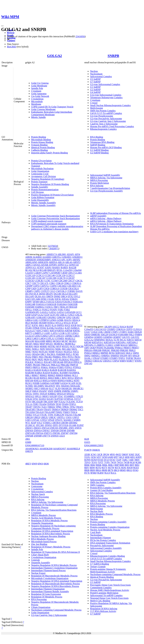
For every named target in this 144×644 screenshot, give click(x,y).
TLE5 (44, 407)
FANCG (49, 307)
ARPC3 (29, 265)
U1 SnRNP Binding (99, 150)
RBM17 (35, 375)
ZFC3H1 (40, 425)
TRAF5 (47, 409)
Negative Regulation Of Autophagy (48, 179)
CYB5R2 (71, 291)
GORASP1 (30, 317)
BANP (130, 327)
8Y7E (87, 473)
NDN (42, 349)
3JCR (100, 454)
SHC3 (37, 388)
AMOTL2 (57, 257)
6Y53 (106, 460)
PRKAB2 (65, 365)
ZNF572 (48, 433)
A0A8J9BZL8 (73, 449)
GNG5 (71, 315)
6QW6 (87, 460)
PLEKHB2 (109, 348)
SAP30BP (55, 383)
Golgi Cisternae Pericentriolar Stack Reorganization (55, 216)
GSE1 (36, 320)
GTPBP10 (44, 320)
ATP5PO (53, 265)
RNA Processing (39, 599)
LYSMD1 (60, 339)
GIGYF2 (135, 337)
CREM (107, 332)
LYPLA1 (50, 339)
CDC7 (28, 283)
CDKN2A (120, 329)
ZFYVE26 (64, 425)
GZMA (53, 320)
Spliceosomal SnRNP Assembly (105, 175)
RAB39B (30, 373)
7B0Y (137, 460)
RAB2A (45, 370)
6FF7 (116, 457)
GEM (28, 315)
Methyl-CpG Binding (100, 601)
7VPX (107, 462)
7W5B (126, 462)
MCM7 (65, 341)
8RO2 (129, 470)
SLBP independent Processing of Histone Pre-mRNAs (115, 213)
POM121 (39, 362)
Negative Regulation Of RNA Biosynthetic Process (55, 586)
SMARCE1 (78, 388)
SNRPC (75, 391)
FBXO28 (73, 307)
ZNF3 (71, 428)
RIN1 (64, 378)
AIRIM (29, 257)
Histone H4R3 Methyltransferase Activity (110, 590)
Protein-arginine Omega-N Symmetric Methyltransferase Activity (108, 570)
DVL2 (77, 296)
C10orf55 (89, 329)
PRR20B (97, 350)
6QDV (139, 457)
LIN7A (52, 336)
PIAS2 (28, 357)
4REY (28, 464)
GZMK (60, 320)
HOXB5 (34, 323)
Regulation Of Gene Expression (46, 594)
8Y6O (135, 470)
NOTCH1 (43, 352)
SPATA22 (30, 396)
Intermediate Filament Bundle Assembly (50, 591)
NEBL (58, 349)
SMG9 (35, 391)
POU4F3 (48, 362)
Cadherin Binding (39, 150)
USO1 (69, 417)
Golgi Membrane (39, 86)
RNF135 (79, 378)
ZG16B (73, 425)
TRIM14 (56, 409)
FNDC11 (37, 310)
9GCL (113, 473)
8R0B (104, 470)
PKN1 (77, 357)
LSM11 (110, 345)
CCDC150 (61, 275)
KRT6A (61, 331)
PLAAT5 (54, 360)
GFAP (34, 315)
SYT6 (28, 402)
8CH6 (138, 462)
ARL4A (69, 262)
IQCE (67, 325)
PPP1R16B (58, 362)
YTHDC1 (47, 423)
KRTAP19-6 (110, 342)
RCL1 (75, 375)
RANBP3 (64, 373)
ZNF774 (46, 436)
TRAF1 (80, 407)
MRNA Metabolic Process (43, 515)
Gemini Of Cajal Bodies (101, 490)
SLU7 (52, 388)
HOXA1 (109, 340)
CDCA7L (44, 283)
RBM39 (60, 375)
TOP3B (129, 358)
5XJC (137, 454)
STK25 (80, 396)
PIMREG (57, 357)
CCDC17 (70, 275)
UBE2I (37, 417)
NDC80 (80, 346)
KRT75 (29, 333)
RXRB (36, 383)
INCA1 (123, 340)
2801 (28, 439)
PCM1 (76, 354)
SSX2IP (53, 396)
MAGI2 (124, 345)
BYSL (59, 270)
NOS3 (35, 352)
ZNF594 (73, 433)
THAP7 (29, 407)
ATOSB (44, 265)
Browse (11, 33)
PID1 (41, 357)
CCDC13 (40, 275)
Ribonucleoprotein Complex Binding (107, 556)
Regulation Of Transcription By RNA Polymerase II (55, 552)
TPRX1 (66, 407)
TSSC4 (74, 412)
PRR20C (106, 350)
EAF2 (28, 299)
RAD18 (46, 373)
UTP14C (35, 420)
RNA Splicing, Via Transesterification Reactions (54, 510)
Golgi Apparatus (39, 94)
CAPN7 (45, 273)
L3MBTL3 (100, 345)
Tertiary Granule (98, 567)
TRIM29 (64, 409)
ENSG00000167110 (35, 445)
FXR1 (61, 310)
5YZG (87, 457)
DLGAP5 (30, 296)
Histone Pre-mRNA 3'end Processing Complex (112, 126)
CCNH (54, 281)
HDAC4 (76, 320)
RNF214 (47, 381)
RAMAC (55, 373)
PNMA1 (119, 348)
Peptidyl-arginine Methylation (104, 593)
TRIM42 (73, 409)
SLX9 (58, 388)
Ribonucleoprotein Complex (103, 129)
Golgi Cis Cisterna (40, 83)
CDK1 (52, 283)
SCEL (79, 383)
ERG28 (105, 335)
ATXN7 (41, 268)
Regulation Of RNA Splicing (104, 609)
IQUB (74, 325)
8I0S (127, 465)
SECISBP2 (39, 386)
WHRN (77, 420)
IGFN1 (35, 325)
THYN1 (37, 407)
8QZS (136, 468)
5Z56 (93, 457)
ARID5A (53, 262)
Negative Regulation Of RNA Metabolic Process (54, 565)
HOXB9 (43, 323)
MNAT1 (49, 344)
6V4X (100, 460)
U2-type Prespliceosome (102, 116)
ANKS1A (56, 260)
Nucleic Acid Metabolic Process (46, 518)
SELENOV (50, 386)
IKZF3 (48, 325)
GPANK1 (52, 317)
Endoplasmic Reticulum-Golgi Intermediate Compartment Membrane (52, 113)
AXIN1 (48, 268)
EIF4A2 (66, 299)
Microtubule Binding (41, 140)
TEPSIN (51, 404)
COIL (100, 332)
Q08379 (29, 451)
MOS (37, 346)
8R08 (87, 470)
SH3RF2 (29, 388)
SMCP (28, 391)
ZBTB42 (73, 423)
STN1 (35, 399)
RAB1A (29, 370)
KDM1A (75, 328)
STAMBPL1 (70, 396)
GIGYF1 (126, 337)
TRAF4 (40, 409)
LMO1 (76, 336)
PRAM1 (37, 365)
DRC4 (64, 296)
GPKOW (61, 317)
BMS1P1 (52, 270)
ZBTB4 (65, 423)
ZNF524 (39, 433)
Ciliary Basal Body (40, 555)
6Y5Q (112, 460)
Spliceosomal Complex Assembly (106, 548)
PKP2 (40, 360)
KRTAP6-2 (132, 342)
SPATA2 (70, 394)
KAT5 (68, 328)
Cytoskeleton (37, 99)
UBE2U (44, 417)
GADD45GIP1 (32, 312)
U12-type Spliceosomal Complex (106, 95)
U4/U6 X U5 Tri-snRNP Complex (106, 113)
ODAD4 (36, 354)
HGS (28, 323)
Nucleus (94, 71)
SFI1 (58, 386)
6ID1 (133, 457)
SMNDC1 (96, 356)
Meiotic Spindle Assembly (44, 203)
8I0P (117, 465)
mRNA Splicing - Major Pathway (106, 218)
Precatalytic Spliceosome (102, 545)
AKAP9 (108, 327)
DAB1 (131, 332)
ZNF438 (55, 431)
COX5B (64, 289)
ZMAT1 (29, 428)
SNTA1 (29, 394)
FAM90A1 (40, 307)
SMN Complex (97, 485)
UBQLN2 (98, 361)
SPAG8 (136, 356)
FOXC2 (46, 310)
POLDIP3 (75, 360)
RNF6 (54, 381)
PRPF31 (36, 367)
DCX (36, 294)
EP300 (36, 302)
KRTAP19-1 (98, 342)
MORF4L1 (59, 344)
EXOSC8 (113, 335)
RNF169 (29, 381)
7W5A (120, 462)
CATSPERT (55, 273)
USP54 (116, 361)
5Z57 (99, 457)
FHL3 (131, 335)
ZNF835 (55, 436)
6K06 (46, 464)
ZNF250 (54, 428)
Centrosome (37, 486)
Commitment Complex (101, 588)
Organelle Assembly (41, 563)
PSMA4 (53, 367)
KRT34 (138, 340)
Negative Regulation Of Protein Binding (50, 184)
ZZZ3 (62, 436)
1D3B (87, 454)
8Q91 (124, 468)
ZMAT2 (37, 428)
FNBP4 (138, 335)
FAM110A (78, 302)
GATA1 (53, 312)
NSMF (52, 352)
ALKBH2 (37, 257)
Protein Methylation (99, 183)
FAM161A (41, 304)
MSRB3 (44, 346)
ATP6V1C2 (63, 265)
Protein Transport (39, 182)
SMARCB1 (67, 388)
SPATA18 (61, 394)
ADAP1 (70, 254)
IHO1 (42, 325)
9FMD (93, 473)
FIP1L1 (29, 310)
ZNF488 (71, 431)
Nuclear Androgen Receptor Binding (48, 536)
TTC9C (44, 415)
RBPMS (104, 353)
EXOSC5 (68, 302)
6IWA (40, 464)
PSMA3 (88, 353)
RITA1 (71, 378)
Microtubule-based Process (44, 542)
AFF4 (77, 254)
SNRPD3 (115, 356)
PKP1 (34, 360)
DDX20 (138, 332)
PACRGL (51, 354)
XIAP (33, 423)
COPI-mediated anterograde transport (49, 224)
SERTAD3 (120, 353)
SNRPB (113, 56)
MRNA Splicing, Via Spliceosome (106, 178)
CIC (79, 286)
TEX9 (58, 404)
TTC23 (36, 415)
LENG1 (75, 333)
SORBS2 (52, 394)
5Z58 (104, 457)
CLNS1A (137, 329)
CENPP (29, 286)
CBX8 (64, 273)
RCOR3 (29, 378)
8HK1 (111, 465)
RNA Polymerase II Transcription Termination (112, 224)
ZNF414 (38, 431)
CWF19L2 (61, 291)
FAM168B (123, 335)
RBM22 (44, 375)
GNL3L (79, 315)
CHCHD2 (62, 286)
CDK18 (60, 283)
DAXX (79, 291)
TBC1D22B (37, 402)
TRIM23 (88, 361)
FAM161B (51, 304)
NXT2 (76, 352)
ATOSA (37, 265)
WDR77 (130, 361)
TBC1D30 (48, 402)
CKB (34, 289)
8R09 (92, 470)
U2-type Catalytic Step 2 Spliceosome (108, 121)
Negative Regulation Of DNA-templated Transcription (57, 581)
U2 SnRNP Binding (99, 153)
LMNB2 (69, 336)
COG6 (46, 289)
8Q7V (105, 468)
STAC (60, 396)
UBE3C (52, 417)
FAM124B (30, 304)
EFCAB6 (36, 299)
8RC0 (117, 470)
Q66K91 (96, 450)
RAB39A (71, 370)
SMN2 (87, 356)
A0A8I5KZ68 (46, 449)
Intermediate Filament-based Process (48, 570)
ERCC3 (43, 302)
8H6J (93, 465)
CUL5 (52, 291)
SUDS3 (42, 399)
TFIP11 (73, 404)
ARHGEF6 (43, 262)
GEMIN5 (98, 337)
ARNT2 (77, 262)
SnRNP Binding (98, 145)
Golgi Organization (40, 171)
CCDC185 (30, 278)
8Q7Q (98, 468)
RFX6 (112, 353)
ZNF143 (88, 363)
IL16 (54, 325)
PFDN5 (100, 348)
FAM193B (73, 304)
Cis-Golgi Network (40, 96)
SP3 (130, 356)
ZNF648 (29, 436)
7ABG (125, 460)
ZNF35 (78, 428)
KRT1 (46, 331)
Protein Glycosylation (41, 161)
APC (63, 260)
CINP (28, 289)
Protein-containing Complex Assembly (108, 522)
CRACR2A (73, 289)
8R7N (111, 470)
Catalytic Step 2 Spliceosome (104, 124)
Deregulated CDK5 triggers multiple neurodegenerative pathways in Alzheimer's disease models (57, 228)
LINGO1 (60, 336)
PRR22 (132, 350)
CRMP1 (29, 291)
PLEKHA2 (64, 360)
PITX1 (71, 357)
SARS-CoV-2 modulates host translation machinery (114, 232)
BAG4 (123, 327)
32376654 (53, 246)
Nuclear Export (38, 573)
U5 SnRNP (95, 79)
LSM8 (117, 345)
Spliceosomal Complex (101, 76)
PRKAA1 (46, 365)
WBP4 (123, 361)
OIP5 (87, 348)
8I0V (87, 468)
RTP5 (77, 381)
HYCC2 (59, 323)
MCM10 (57, 341)
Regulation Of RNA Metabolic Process (49, 521)
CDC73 (35, 283)
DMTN (50, 296)
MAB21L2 (70, 339)
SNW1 (36, 394)
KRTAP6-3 (89, 345)
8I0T (132, 465)
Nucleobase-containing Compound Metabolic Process (56, 610)
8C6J (133, 462)
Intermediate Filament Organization (48, 589)
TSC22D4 (30, 412)
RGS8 (36, 378)
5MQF (125, 454)
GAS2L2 (44, 312)
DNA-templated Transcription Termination (110, 543)
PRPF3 (29, 367)
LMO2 (29, 339)
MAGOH (30, 341)
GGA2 (41, 315)
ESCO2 (51, 302)
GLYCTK (54, 315)
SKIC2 (129, 353)
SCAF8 (72, 383)
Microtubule (37, 101)
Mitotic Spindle (38, 117)
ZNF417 (46, 431)
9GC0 (107, 473)
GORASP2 (41, 317)
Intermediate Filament (100, 538)
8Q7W (111, 468)
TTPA (50, 415)
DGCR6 (57, 294)
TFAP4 (65, 404)
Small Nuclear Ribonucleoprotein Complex (110, 105)
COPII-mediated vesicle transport (47, 221)
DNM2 (57, 296)
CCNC (48, 281)
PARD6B (61, 354)
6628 (87, 439)
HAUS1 (68, 320)
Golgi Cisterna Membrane (43, 109)
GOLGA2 (54, 56)
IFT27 (28, 325)
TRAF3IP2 (30, 409)
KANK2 (51, 328)
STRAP (96, 358)
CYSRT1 (123, 332)
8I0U (137, 465)
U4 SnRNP (95, 92)
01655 (87, 442)
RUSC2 (29, 383)
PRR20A (88, 350)
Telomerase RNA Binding (102, 142)
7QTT (101, 462)
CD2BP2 (111, 329)
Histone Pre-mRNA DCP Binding (106, 147)
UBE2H (29, 417)
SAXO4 (64, 383)
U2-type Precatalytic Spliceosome (106, 119)
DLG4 (65, 294)
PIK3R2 (48, 357)
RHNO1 (44, 378)
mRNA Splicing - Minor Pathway (106, 221)
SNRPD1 (106, 356)
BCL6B (43, 270)
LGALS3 (30, 336)
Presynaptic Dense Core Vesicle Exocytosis (110, 585)
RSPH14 (62, 381)
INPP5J (60, 325)
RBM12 (96, 353)
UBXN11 (107, 361)
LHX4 (37, 336)
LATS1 (54, 333)
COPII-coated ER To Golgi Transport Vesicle (52, 107)
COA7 (87, 332)
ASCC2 (116, 327)
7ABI (131, 460)
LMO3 (35, 339)
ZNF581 (56, 433)
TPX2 (73, 407)
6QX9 (94, 460)
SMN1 (136, 353)
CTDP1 (114, 332)
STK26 (29, 399)
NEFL (74, 349)
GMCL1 (64, 315)
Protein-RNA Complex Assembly (106, 488)
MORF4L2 (70, 344)
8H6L (105, 465)
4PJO (112, 454)
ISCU (80, 325)
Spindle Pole (37, 88)
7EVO (94, 462)
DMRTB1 (96, 335)
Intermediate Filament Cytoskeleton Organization (54, 568)
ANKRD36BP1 (44, 260)
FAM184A (62, 304)
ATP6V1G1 (31, 268)
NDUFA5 (50, 349)
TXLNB (77, 415)
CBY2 (71, 273)
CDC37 (71, 281)
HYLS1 (67, 323)
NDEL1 (36, 349)
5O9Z (131, 454)
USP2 (28, 420)
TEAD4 (43, 404)
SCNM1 (29, 386)
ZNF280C (63, 428)
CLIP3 (40, 289)
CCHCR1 (39, 281)
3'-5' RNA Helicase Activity (103, 611)
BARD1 (64, 268)
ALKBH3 (47, 257)
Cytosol (94, 103)
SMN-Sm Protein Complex (103, 111)
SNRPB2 (66, 391)
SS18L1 (88, 358)
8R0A (98, 470)
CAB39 (37, 273)
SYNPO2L (69, 399)
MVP (59, 346)
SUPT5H (59, 399)
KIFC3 (40, 331)
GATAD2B (70, 312)
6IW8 (34, 464)
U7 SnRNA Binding (99, 564)
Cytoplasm (36, 91)
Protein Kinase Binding (42, 142)
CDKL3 (68, 283)
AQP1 (69, 260)
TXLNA (69, 415)
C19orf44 (77, 270)
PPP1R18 (68, 362)
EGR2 (51, 299)
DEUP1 (49, 294)
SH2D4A (65, 386)
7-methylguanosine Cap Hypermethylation (110, 188)
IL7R (117, 340)
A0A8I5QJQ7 (60, 449)
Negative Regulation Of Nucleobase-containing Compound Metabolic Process (53, 527)
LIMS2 (44, 336)
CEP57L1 (45, 286)
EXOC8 (59, 302)
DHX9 (87, 335)
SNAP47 (43, 391)
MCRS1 (73, 341)
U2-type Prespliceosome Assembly (106, 191)
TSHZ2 (59, 412)
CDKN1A (76, 283)
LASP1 (47, 333)
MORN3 (29, 346)
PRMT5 (127, 348)
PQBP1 (29, 365)
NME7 (29, 352)
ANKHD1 (67, 257)
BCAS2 (29, 270)
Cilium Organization (41, 607)
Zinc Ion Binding (39, 544)
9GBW (100, 473)
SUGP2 (50, 399)
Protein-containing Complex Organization (110, 527)
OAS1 (28, 354)
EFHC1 (44, 299)
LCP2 (68, 333)
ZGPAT (80, 425)
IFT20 (74, 323)
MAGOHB (40, 341)
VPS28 (51, 420)
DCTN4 (29, 294)
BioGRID (12, 47)
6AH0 (110, 457)
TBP (56, 402)
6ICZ (122, 457)
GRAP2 (76, 317)
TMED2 (51, 407)
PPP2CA (77, 362)
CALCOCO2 (100, 329)
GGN (47, 315)
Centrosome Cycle (40, 174)
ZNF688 (38, 436)
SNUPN (124, 356)
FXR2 (67, 310)
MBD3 (49, 341)
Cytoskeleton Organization (44, 557)
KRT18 (53, 331)
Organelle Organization (42, 523)
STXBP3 (113, 358)
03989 (28, 442)
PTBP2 (61, 367)
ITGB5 (29, 328)
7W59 (113, 462)
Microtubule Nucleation (42, 168)
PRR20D (115, 350)
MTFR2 (52, 346)
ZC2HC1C (30, 425)
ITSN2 (43, 328)
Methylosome (96, 108)
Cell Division (37, 192)
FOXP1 (54, 310)
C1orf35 (29, 273)
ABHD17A (52, 254)
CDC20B (63, 281)
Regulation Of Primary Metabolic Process (51, 547)
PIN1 (64, 357)
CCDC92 (30, 281)
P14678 (88, 450)
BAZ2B (73, 268)
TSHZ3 (66, 412)
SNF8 (51, 391)
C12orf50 (67, 270)
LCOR (62, 333)
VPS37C (59, 420)
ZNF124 (45, 428)
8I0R (122, 465)
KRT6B (69, 331)
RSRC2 (70, 381)
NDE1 (28, 349)
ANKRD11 (77, 257)
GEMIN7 (117, 337)
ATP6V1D (74, 265)
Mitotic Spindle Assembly (43, 205)
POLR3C (30, 362)
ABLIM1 (62, 254)
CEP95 (53, 286)
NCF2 (73, 346)
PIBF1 (35, 357)
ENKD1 (74, 299)
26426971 (54, 249)
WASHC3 (68, 420)
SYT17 (78, 399)
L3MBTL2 (38, 333)
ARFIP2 (76, 260)
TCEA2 (62, 402)
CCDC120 (30, 275)
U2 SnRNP (95, 90)
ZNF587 (65, 433)
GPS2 (69, 317)
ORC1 (43, 354)
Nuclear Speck (38, 494)
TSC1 (80, 409)
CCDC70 (61, 278)
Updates (11, 41)
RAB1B (37, 370)
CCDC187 (41, 278)
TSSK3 (29, 415)
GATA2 (60, 312)
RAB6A (38, 373)
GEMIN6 (107, 337)
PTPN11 (68, 367)
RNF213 (38, 381)
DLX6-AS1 (40, 296)
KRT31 (130, 340)
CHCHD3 (72, 286)
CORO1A (55, 289)
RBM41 (68, 375)
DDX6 (42, 294)
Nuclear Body (97, 511)
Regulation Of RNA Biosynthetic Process (51, 534)
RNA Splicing (97, 186)
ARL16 (61, 262)
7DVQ (87, 462)
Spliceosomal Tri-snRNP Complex (106, 595)
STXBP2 (104, 358)
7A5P (118, 460)
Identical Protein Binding (43, 147)
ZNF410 (29, 431)
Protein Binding (39, 137)
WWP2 (138, 361)
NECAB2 (66, 349)
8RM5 (123, 470)
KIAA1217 (31, 331)
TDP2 (36, 404)
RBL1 (28, 375)
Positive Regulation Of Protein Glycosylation (52, 195)
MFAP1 (29, 344)
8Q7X (118, 468)
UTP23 (44, 420)
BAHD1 (56, 268)
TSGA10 (40, 412)
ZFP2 (55, 425)
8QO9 (130, 468)
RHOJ (51, 378)
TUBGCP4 (59, 415)
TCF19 (79, 402)
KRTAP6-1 (121, 342)
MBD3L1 (133, 345)
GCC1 (79, 312)
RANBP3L (74, 373)
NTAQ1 (59, 352)
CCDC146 (50, 275)
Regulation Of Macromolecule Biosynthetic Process (55, 584)
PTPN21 (77, 367)
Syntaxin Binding (39, 145)
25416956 (80, 36)
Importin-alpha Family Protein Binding (49, 153)
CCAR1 (78, 273)
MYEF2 (65, 346)
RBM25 (52, 375)
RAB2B (54, 370)
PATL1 (69, 354)
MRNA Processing (99, 180)
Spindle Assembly (40, 187)
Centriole (36, 560)
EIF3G (58, 299)
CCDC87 (70, 278)
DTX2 (71, 296)
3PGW (106, 454)
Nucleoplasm (96, 74)
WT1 (28, 423)
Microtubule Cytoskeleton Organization (50, 578)
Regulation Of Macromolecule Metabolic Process (54, 576)
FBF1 (56, 307)
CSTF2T (45, 291)
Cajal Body (95, 532)
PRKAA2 (56, 365)
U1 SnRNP (95, 87)
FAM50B (30, 307)
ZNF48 (63, 431)
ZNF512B (30, 433)
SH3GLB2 (75, 386)
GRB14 (29, 320)
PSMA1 (45, 367)
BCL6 (36, 270)
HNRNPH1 (100, 340)
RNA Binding (96, 137)
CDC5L (79, 281)
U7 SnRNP (95, 82)
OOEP (93, 348)
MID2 (36, 344)
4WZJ (118, 454)
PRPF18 (74, 365)
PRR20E (124, 350)
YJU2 (39, 423)
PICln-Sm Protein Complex (103, 540)
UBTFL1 (61, 417)
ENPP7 (29, 302)
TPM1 (59, 407)
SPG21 (38, 396)
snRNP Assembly (98, 216)
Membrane (36, 104)
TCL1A (29, 404)
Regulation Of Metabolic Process (47, 597)
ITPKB (36, 328)
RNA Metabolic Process (42, 539)
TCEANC (71, 402)
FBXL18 (64, 307)
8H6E (87, 465)
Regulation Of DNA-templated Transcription (52, 531)
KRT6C (77, 331)
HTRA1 (51, 323)
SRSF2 (45, 396)
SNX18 (43, 394)
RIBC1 (58, 378)
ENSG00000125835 (94, 445)
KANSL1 (60, 328)
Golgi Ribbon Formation (43, 197)
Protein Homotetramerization (45, 190)
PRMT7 (135, 348)
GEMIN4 (89, 337)
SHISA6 (44, 388)
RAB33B (62, 370)
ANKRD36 (31, 260)
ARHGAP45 (31, 262)
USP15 (76, 417)
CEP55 (36, 286)
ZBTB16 (57, 423)
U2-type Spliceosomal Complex (105, 84)
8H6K (99, 465)
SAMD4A (45, 383)
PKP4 (47, 360)
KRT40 (88, 342)
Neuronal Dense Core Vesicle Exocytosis (109, 598)
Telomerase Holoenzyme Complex (106, 97)
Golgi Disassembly (40, 200)
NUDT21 (68, 352)
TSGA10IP (49, 412)
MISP (42, 344)
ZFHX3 (49, 425)
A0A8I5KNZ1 (32, 449)
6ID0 (127, 457)
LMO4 (42, 339)
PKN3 (28, 360)
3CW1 (94, 454)
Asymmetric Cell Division (43, 176)
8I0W (92, 468)
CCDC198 (51, 278)
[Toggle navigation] (2, 26)
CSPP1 (37, 291)
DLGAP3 (73, 294)
